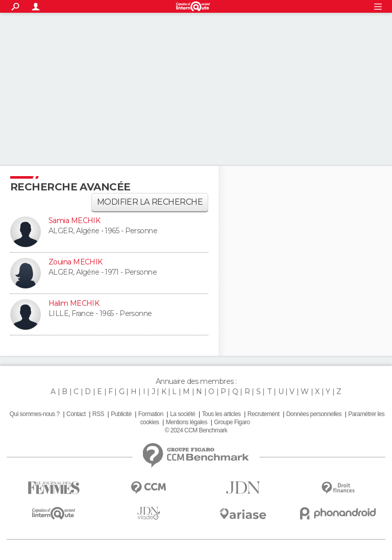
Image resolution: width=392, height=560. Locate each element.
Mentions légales (187, 422)
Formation (151, 414)
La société (182, 414)
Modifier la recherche (150, 202)
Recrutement (264, 414)
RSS (98, 414)
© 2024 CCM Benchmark (196, 430)
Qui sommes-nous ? (35, 414)
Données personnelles (314, 414)
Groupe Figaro (232, 422)
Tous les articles (222, 414)
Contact (76, 414)
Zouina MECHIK (76, 262)
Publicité (121, 414)
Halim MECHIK (74, 303)
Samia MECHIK (74, 221)
